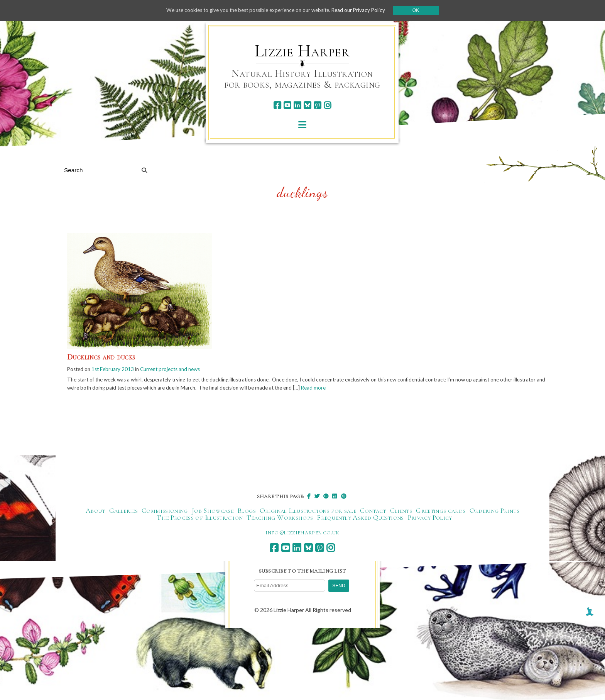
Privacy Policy (430, 519)
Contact (373, 512)
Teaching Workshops (280, 519)
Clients (401, 512)
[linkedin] (297, 105)
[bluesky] (307, 105)
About (95, 512)
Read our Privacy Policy (364, 10)
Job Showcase (213, 512)
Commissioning (165, 512)
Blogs (247, 512)
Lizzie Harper (302, 51)
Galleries (123, 512)
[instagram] (327, 105)
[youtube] (287, 105)
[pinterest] (317, 105)
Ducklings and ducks (101, 357)
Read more (363, 388)
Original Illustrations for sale (308, 512)
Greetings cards (441, 512)
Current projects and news (176, 369)
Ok (423, 10)
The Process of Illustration (200, 519)
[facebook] (277, 105)
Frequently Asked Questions (360, 519)
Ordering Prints (494, 512)
